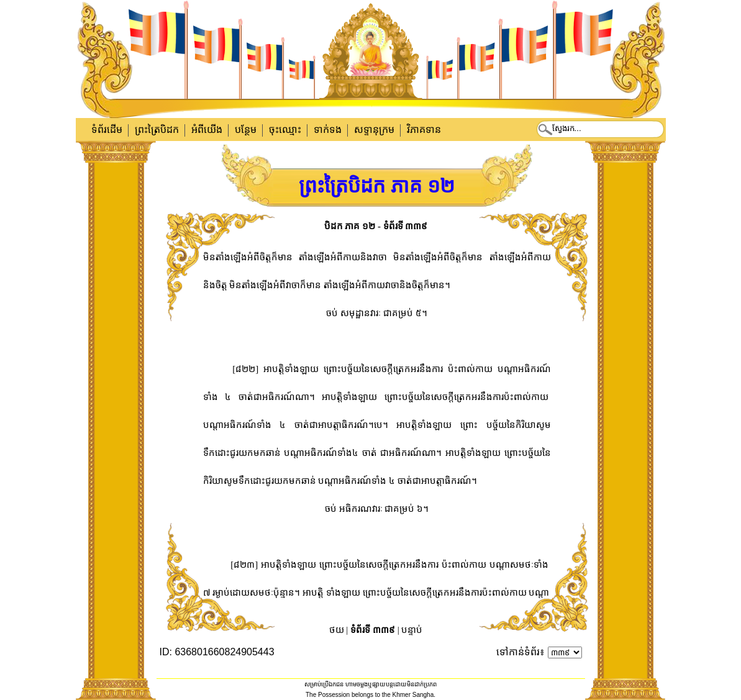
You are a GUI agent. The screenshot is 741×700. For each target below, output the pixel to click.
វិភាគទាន (424, 130)
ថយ (337, 630)
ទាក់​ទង (328, 130)
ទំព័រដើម (107, 130)
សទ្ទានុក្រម (374, 130)
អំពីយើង (207, 130)
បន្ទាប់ (412, 630)
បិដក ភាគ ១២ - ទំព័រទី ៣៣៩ (376, 226)
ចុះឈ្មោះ (285, 130)
